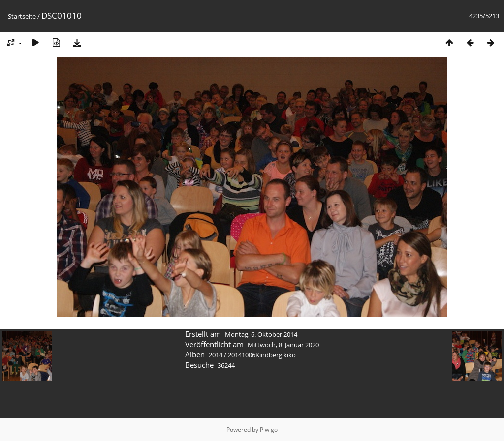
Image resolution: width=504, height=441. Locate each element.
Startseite (22, 16)
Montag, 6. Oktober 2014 (261, 334)
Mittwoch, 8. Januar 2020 (283, 345)
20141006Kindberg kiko (262, 355)
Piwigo (269, 429)
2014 (216, 355)
